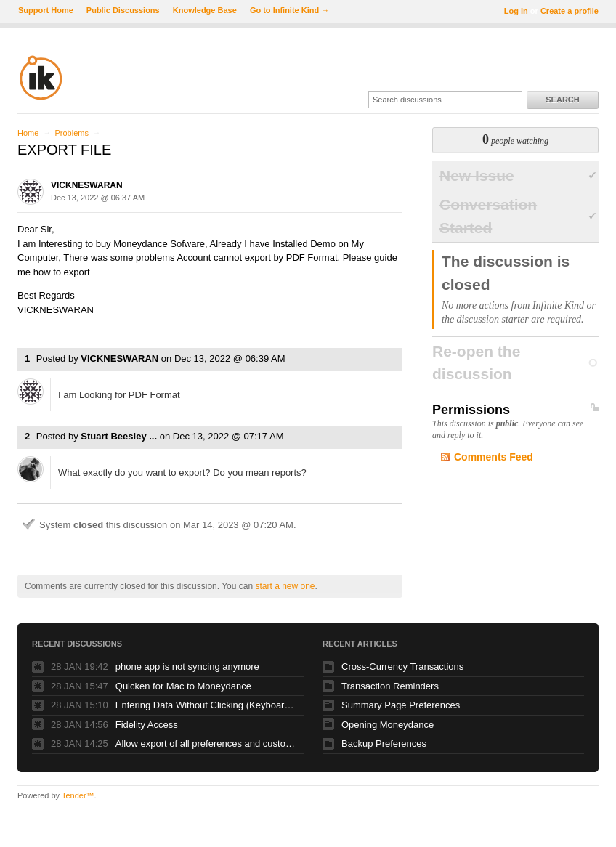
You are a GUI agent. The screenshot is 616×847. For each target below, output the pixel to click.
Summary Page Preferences (401, 705)
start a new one (285, 586)
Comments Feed (494, 457)
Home (28, 133)
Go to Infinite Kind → (289, 10)
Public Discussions (123, 10)
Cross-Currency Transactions (402, 666)
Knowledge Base (205, 10)
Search (562, 100)
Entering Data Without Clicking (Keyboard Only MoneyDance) (206, 705)
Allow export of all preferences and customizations (206, 743)
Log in (516, 11)
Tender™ (78, 795)
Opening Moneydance (388, 725)
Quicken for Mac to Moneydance (183, 686)
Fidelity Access (147, 725)
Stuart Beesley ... (119, 436)
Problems (71, 133)
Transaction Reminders (390, 686)
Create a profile (570, 11)
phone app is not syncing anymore (187, 666)
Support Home (46, 10)
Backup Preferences (384, 743)
